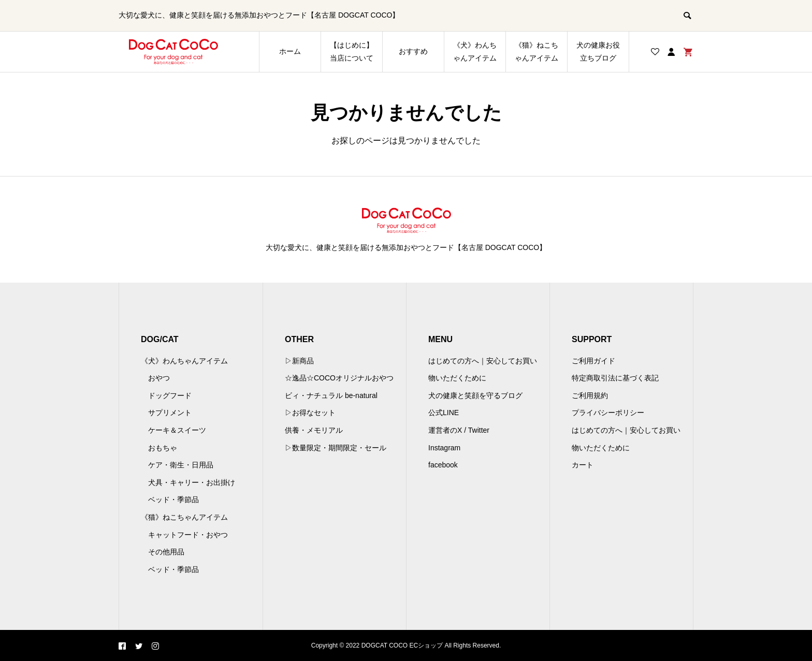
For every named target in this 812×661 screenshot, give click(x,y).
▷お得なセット (310, 413)
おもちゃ (163, 448)
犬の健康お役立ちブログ (598, 52)
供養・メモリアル (314, 430)
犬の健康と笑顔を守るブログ (475, 395)
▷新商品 (299, 361)
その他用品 (166, 552)
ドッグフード (170, 395)
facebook (443, 465)
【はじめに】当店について (352, 52)
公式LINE (444, 413)
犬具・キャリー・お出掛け (192, 482)
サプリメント (170, 413)
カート (583, 465)
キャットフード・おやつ (188, 535)
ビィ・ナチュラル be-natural (331, 395)
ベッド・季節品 (173, 500)
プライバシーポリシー (608, 413)
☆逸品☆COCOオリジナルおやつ (339, 378)
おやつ (159, 378)
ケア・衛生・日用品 (181, 465)
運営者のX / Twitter (459, 430)
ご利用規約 (590, 395)
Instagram (444, 448)
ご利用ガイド (593, 361)
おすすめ (413, 51)
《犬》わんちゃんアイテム (475, 52)
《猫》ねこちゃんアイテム (536, 52)
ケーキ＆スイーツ (177, 430)
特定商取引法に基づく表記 (615, 378)
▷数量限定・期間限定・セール (336, 448)
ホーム (290, 51)
